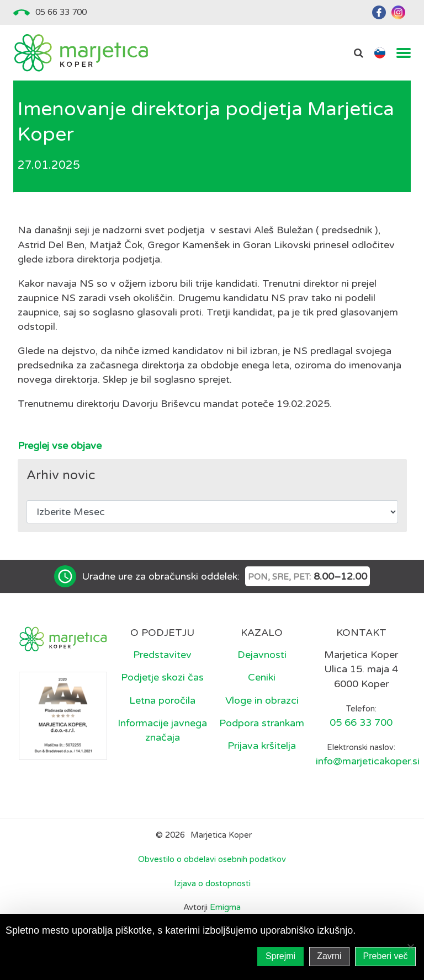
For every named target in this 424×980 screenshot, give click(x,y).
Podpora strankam (262, 723)
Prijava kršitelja (262, 746)
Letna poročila (162, 700)
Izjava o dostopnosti (212, 883)
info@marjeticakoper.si (368, 761)
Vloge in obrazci (262, 700)
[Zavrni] (410, 947)
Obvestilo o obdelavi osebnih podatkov (212, 859)
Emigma (225, 907)
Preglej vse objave (60, 446)
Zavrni (329, 956)
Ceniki (262, 677)
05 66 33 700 (61, 12)
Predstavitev (162, 655)
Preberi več (386, 956)
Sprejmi (280, 956)
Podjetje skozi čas (162, 677)
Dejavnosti (262, 655)
